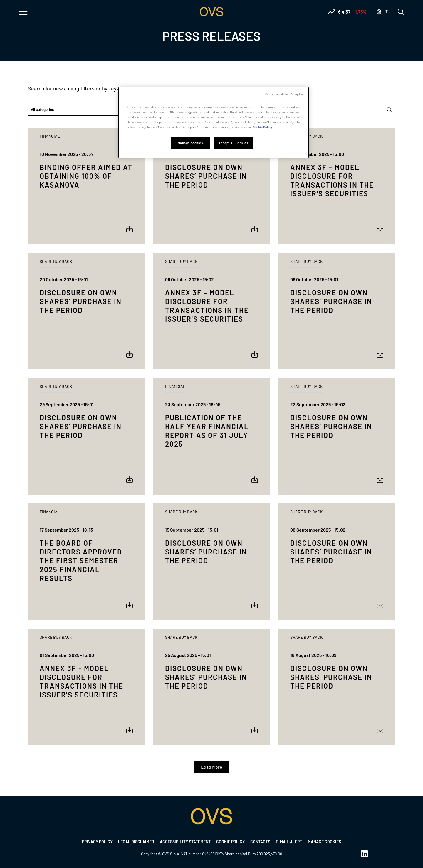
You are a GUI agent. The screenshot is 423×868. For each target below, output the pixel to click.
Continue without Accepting (285, 94)
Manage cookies (324, 842)
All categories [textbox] (42, 109)
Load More (212, 767)
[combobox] (86, 110)
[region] (214, 123)
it (386, 12)
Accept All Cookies (233, 143)
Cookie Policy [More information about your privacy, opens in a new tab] (262, 127)
